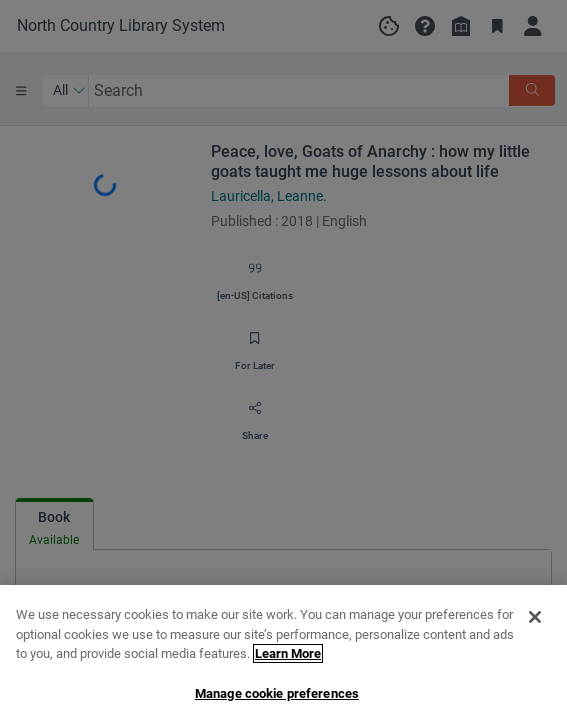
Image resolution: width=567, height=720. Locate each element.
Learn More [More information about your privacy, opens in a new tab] (288, 665)
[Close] (535, 629)
